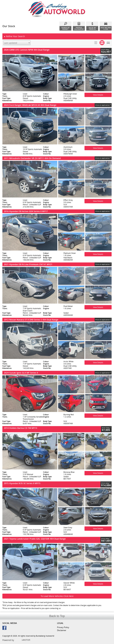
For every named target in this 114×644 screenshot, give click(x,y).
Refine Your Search (14, 36)
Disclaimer (62, 630)
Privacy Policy (63, 627)
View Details (98, 95)
